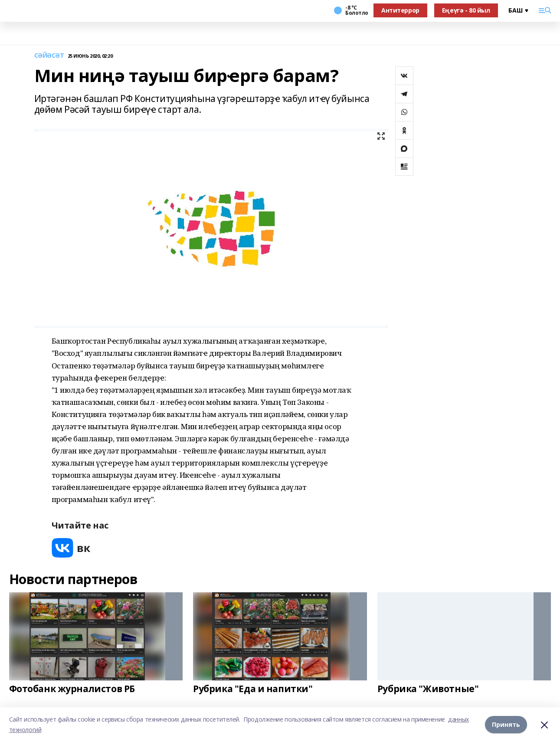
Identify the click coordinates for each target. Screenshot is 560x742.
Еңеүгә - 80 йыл (466, 10)
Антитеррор (400, 10)
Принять (506, 724)
